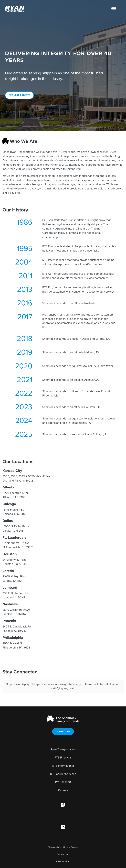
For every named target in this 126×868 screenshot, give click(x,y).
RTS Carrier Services (63, 767)
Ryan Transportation (63, 742)
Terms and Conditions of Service (63, 840)
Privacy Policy (63, 854)
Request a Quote (19, 95)
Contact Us (63, 724)
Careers (63, 783)
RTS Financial (63, 750)
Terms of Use (63, 847)
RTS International (63, 759)
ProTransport (63, 775)
